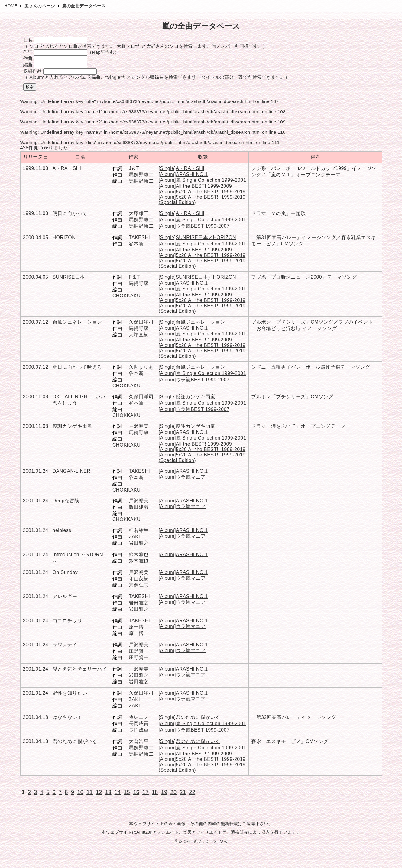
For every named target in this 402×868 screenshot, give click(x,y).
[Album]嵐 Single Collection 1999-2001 (202, 180)
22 (192, 792)
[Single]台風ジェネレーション (192, 322)
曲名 (28, 40)
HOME (11, 6)
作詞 (28, 52)
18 (155, 792)
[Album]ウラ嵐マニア (182, 477)
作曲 (28, 58)
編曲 (28, 65)
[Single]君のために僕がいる (190, 717)
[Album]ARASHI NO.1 (183, 174)
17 (146, 792)
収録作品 (33, 71)
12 (99, 792)
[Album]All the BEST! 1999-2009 (195, 186)
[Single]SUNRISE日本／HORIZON (197, 237)
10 (80, 792)
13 (108, 792)
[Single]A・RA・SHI (182, 168)
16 (136, 792)
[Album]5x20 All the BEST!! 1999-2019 (202, 192)
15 (127, 792)
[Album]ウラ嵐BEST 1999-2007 (194, 226)
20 (174, 792)
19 (164, 792)
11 (90, 792)
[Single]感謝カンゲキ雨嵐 (187, 397)
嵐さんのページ (40, 6)
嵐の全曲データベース (84, 6)
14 (118, 792)
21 (183, 792)
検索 (30, 87)
